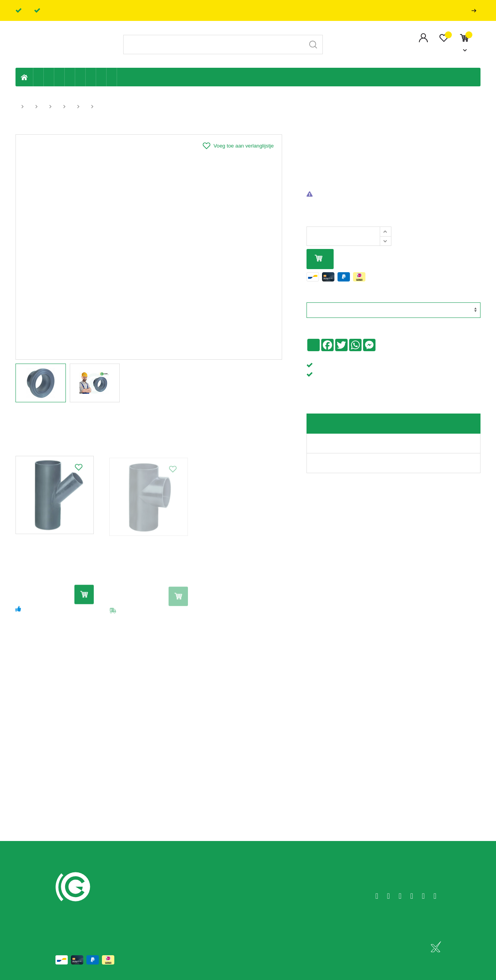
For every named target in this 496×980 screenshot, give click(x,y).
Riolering (49, 77)
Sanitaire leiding (70, 77)
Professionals (475, 11)
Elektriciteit (91, 77)
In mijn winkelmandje (319, 259)
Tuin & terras (59, 77)
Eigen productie (39, 77)
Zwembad (112, 77)
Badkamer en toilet (122, 77)
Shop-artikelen (101, 77)
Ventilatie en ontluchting (80, 77)
